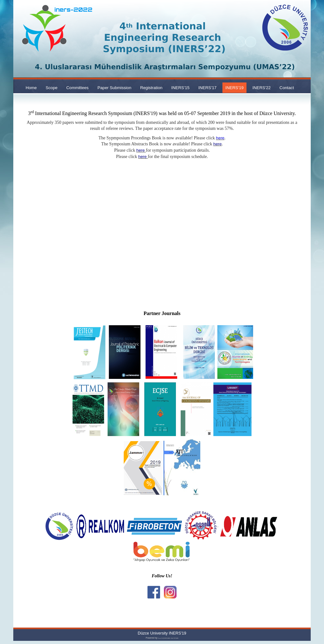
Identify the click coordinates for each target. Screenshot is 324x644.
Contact (287, 88)
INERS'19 (234, 88)
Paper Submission (114, 88)
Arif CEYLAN (175, 638)
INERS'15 (180, 88)
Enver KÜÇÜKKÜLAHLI (164, 638)
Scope (51, 88)
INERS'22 (262, 88)
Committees (78, 88)
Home (31, 88)
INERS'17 (208, 88)
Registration (151, 88)
